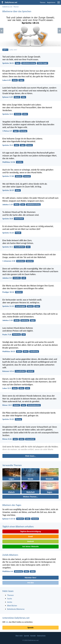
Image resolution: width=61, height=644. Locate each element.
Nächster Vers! (30, 578)
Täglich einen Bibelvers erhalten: (18, 527)
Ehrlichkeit (21, 261)
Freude (18, 233)
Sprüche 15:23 (8, 233)
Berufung (23, 131)
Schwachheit (19, 219)
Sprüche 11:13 (8, 306)
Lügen (23, 145)
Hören (17, 205)
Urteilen (20, 162)
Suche (10, 599)
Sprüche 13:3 (8, 114)
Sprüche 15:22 (8, 419)
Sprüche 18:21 (8, 63)
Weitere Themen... (30, 497)
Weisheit (18, 114)
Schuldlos (17, 278)
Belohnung (18, 571)
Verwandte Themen (12, 465)
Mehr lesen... (30, 456)
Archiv (10, 602)
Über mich (19, 636)
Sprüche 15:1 (8, 247)
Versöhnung (34, 351)
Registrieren (51, 2)
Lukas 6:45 (7, 80)
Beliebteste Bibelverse (16, 609)
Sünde (15, 80)
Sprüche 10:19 (8, 190)
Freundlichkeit (19, 247)
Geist (16, 145)
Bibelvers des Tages (12, 505)
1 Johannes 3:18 (9, 261)
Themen (43, 2)
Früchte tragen (42, 63)
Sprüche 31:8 (8, 219)
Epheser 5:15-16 (9, 519)
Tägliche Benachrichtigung (30, 531)
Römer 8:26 (7, 439)
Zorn (23, 205)
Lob (24, 335)
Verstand (27, 176)
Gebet (22, 439)
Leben (25, 114)
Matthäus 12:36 (9, 162)
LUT (5, 50)
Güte (24, 97)
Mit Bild (31, 583)
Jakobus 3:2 (7, 278)
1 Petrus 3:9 (7, 131)
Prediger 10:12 (8, 292)
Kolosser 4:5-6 (8, 371)
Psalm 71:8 (7, 335)
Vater (26, 571)
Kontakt (33, 636)
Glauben (16, 405)
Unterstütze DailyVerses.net (16, 618)
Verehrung (25, 320)
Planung (18, 419)
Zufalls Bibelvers (10, 555)
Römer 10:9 (7, 405)
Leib (24, 278)
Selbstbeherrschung (29, 63)
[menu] (59, 3)
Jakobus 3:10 (8, 320)
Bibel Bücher (12, 606)
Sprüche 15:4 (8, 145)
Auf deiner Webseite (30, 546)
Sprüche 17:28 (8, 176)
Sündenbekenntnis (34, 405)
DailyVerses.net (7, 7)
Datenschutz (41, 636)
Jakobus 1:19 (8, 205)
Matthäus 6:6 (8, 571)
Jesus (23, 405)
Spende (30, 628)
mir (7, 622)
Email (31, 536)
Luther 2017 (13, 50)
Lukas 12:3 (7, 388)
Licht (28, 388)
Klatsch (17, 97)
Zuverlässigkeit (20, 306)
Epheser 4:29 (8, 97)
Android (30, 541)
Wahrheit (30, 261)
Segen (18, 63)
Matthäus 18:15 (9, 351)
